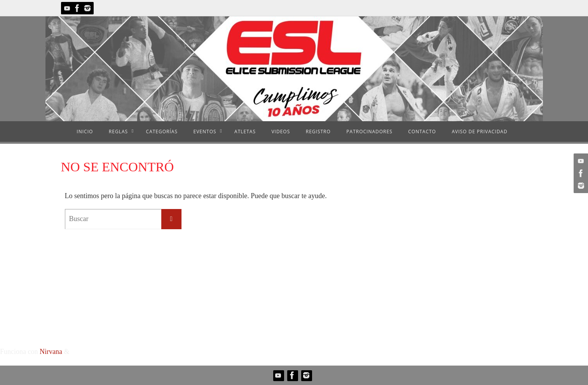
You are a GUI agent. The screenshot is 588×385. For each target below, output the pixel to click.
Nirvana (51, 352)
